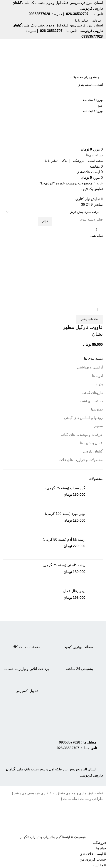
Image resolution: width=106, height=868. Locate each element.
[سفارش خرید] (53, 212)
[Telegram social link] (25, 837)
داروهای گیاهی (92, 393)
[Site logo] (86, 55)
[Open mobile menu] (100, 105)
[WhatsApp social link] (48, 837)
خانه (99, 183)
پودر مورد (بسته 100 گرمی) (65, 514)
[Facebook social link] (79, 837)
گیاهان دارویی (93, 451)
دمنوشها (97, 409)
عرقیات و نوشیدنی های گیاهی (81, 435)
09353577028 (70, 742)
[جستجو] (53, 77)
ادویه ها (97, 376)
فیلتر (45, 221)
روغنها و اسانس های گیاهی (83, 418)
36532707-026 (68, 748)
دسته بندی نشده (91, 401)
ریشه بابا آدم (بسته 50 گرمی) (64, 539)
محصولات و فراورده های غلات (81, 460)
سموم (98, 426)
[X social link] (72, 837)
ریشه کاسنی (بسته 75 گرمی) (64, 565)
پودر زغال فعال (74, 591)
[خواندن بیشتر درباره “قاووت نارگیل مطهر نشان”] (90, 319)
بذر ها (99, 384)
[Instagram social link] (62, 837)
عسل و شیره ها (91, 443)
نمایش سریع (86, 309)
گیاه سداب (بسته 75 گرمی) (65, 488)
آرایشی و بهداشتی (90, 367)
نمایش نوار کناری (88, 199)
